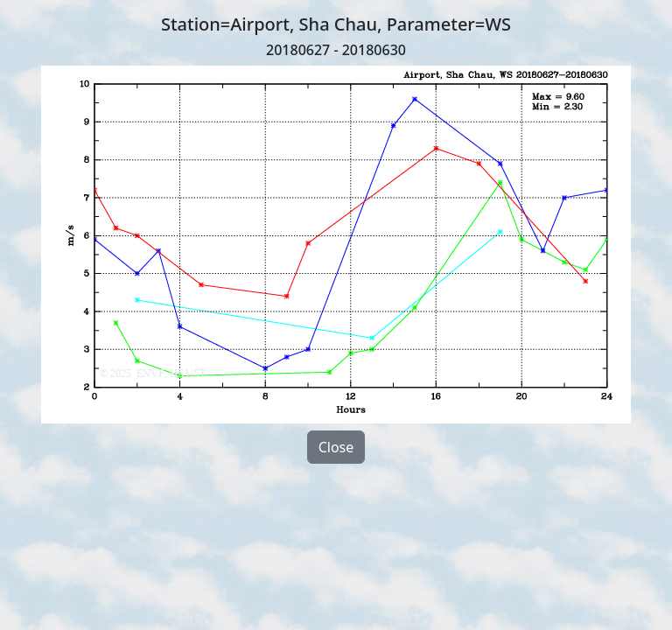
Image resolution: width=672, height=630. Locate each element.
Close (336, 447)
